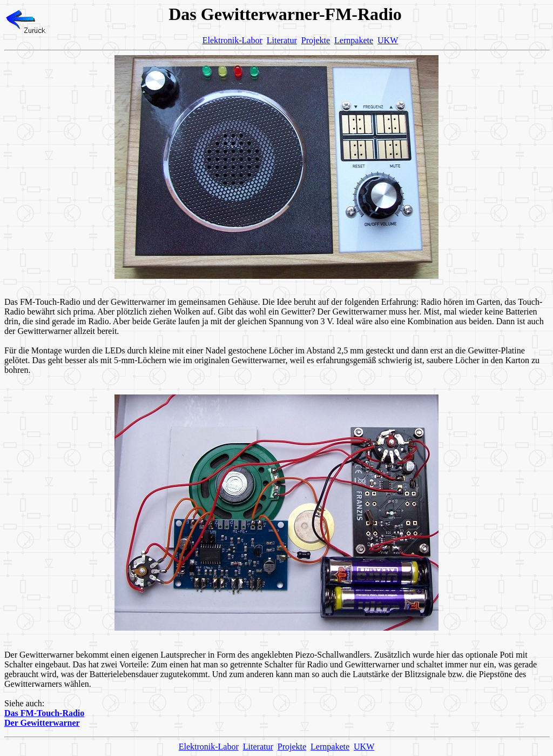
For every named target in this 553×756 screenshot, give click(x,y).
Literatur (282, 40)
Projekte (316, 40)
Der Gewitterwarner (42, 723)
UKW (388, 40)
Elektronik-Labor (232, 40)
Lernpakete (354, 40)
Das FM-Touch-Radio (44, 713)
